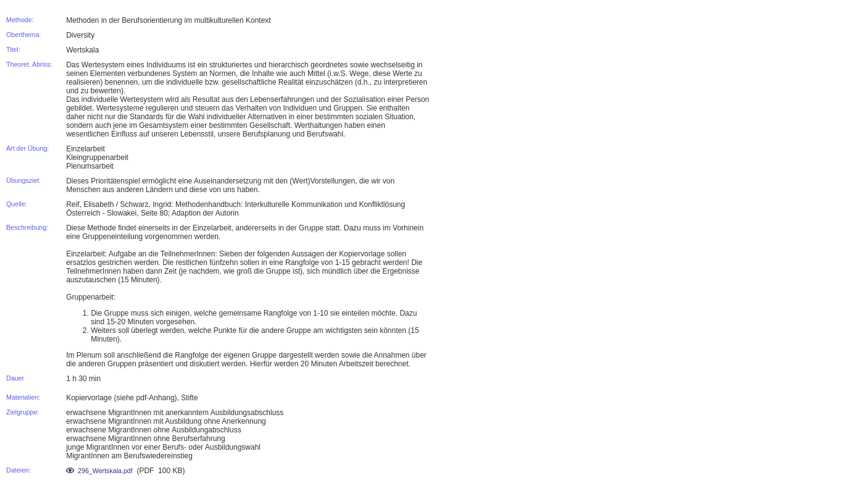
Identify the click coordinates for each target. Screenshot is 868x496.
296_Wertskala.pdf (99, 471)
